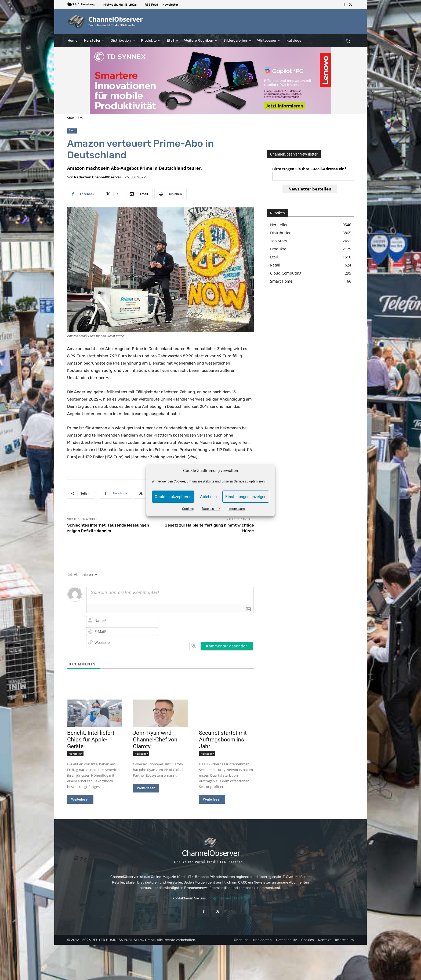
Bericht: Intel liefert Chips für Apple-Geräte (91, 740)
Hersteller (75, 754)
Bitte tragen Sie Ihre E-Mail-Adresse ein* (309, 169)
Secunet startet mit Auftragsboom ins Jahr (223, 740)
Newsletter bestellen (310, 189)
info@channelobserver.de (228, 898)
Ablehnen (208, 497)
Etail (81, 118)
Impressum (237, 509)
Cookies (188, 509)
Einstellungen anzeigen (246, 497)
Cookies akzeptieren (173, 497)
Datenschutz (211, 509)
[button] (348, 40)
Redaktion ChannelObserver (98, 177)
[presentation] (219, 626)
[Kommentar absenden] (227, 646)
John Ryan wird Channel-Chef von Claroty (155, 740)
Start (71, 118)
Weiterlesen (80, 799)
